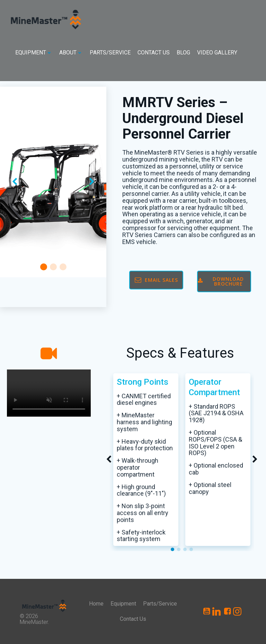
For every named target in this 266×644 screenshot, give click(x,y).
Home (96, 604)
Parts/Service (110, 53)
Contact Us (154, 53)
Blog (183, 53)
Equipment (34, 53)
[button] (44, 267)
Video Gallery (217, 53)
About (71, 53)
